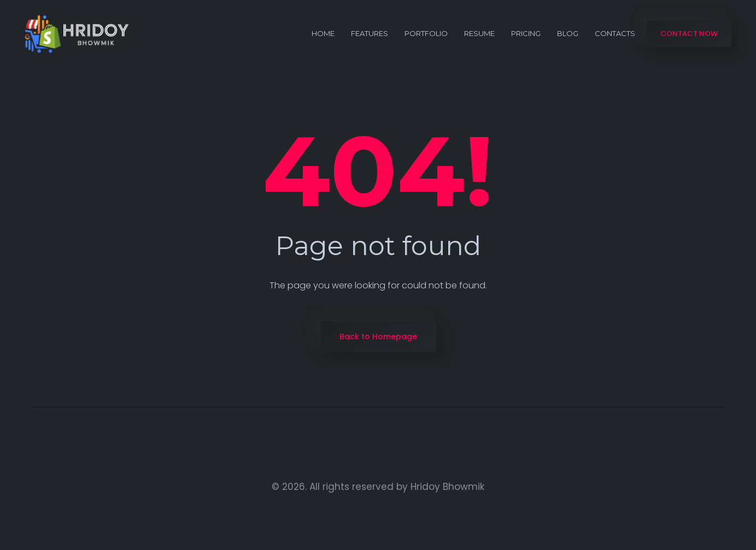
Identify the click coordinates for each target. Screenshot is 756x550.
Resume (479, 33)
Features (370, 33)
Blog (568, 33)
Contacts (615, 33)
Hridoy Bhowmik (447, 487)
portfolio (426, 33)
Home (323, 33)
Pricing (526, 33)
